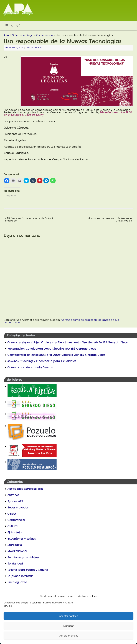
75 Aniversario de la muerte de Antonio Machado (30, 220)
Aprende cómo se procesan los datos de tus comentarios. (61, 321)
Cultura (12, 526)
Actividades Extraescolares (25, 489)
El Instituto (15, 532)
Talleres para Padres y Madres (28, 570)
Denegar (68, 626)
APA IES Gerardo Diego (19, 35)
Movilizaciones (17, 551)
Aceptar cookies (69, 616)
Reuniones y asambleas (23, 557)
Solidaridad (15, 563)
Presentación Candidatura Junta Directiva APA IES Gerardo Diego (52, 349)
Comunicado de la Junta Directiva (31, 367)
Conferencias (45, 35)
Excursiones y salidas (22, 539)
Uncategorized (17, 582)
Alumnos (13, 495)
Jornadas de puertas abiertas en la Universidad (110, 220)
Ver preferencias (68, 636)
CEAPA (12, 514)
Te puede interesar (20, 576)
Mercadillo (15, 545)
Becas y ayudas (18, 507)
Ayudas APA (15, 501)
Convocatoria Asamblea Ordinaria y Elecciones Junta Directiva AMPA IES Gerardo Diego (68, 342)
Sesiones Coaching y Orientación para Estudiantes (42, 361)
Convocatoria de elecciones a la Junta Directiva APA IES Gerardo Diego (57, 355)
